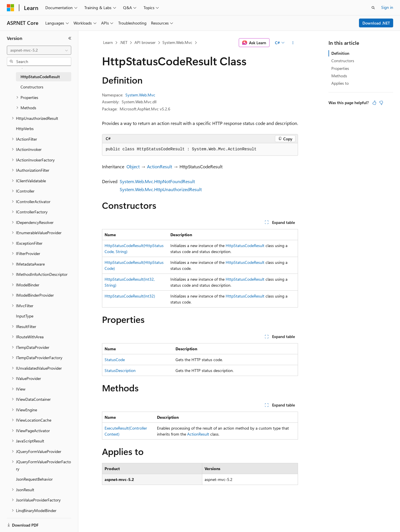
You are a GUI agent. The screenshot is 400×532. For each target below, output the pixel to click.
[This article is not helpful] (381, 103)
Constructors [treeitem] (32, 87)
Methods (339, 76)
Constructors (343, 61)
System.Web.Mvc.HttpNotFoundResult (157, 181)
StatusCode (115, 360)
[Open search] (373, 8)
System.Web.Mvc (177, 42)
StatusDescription (120, 370)
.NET (124, 42)
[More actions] (293, 43)
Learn (108, 42)
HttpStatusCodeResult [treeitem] (40, 77)
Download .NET (376, 23)
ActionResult (160, 166)
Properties (340, 68)
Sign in (387, 7)
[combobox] (39, 50)
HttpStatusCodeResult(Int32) (130, 296)
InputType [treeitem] (25, 316)
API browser (145, 42)
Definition (340, 53)
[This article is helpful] (374, 103)
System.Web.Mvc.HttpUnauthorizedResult (161, 189)
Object (133, 166)
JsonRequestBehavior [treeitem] (34, 479)
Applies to (340, 83)
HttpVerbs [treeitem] (25, 129)
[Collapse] (70, 38)
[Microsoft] (11, 8)
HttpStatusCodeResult (245, 245)
